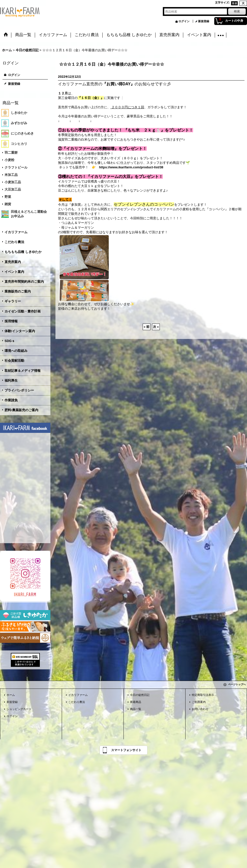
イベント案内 (14, 272)
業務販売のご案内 (18, 291)
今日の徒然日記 (140, 695)
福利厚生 (11, 380)
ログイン (184, 21)
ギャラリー (13, 301)
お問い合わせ (200, 709)
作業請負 (11, 400)
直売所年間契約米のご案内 (24, 282)
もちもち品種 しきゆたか (23, 252)
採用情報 (11, 321)
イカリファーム (16, 232)
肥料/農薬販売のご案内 (21, 410)
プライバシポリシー (19, 390)
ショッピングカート (19, 709)
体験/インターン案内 (20, 331)
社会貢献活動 (14, 361)
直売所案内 (13, 262)
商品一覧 (136, 709)
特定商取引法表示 (203, 695)
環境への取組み (16, 351)
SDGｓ (10, 341)
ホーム (11, 695)
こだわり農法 (14, 242)
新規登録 (204, 21)
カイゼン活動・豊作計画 (23, 311)
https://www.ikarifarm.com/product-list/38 (131, 167)
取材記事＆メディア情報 (23, 371)
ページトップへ (237, 684)
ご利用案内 (199, 702)
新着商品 (136, 702)
